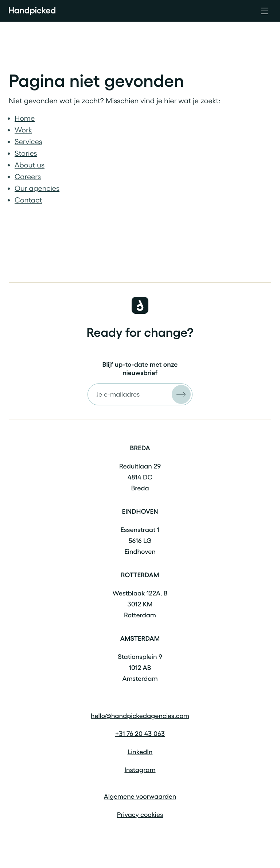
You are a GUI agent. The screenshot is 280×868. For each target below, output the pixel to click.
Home (25, 118)
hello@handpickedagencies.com (140, 716)
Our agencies (37, 188)
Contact (28, 200)
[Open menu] (265, 11)
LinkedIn (140, 752)
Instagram (140, 770)
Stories (26, 153)
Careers (28, 177)
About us (30, 165)
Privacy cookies (140, 815)
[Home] (32, 11)
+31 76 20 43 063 (140, 734)
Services (28, 142)
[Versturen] (181, 394)
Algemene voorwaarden (140, 796)
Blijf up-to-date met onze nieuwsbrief (140, 369)
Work (23, 130)
